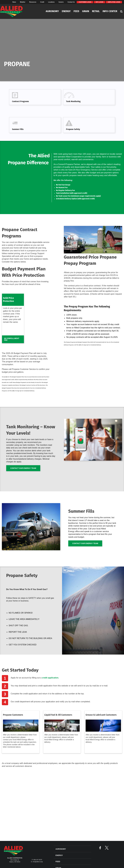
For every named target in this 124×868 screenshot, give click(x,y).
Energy (66, 11)
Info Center (110, 11)
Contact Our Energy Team (23, 468)
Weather (23, 2)
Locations (51, 2)
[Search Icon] (121, 11)
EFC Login (99, 2)
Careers (61, 2)
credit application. (50, 678)
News (14, 2)
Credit (42, 2)
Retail (96, 11)
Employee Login (114, 2)
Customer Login (85, 2)
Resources (33, 2)
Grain (86, 11)
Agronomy (52, 11)
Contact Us (71, 2)
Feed (76, 11)
